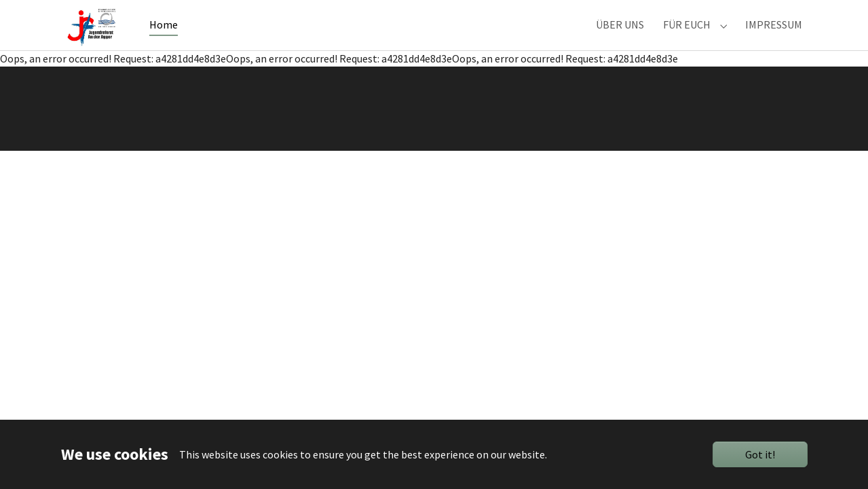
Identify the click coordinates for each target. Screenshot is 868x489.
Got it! (760, 454)
